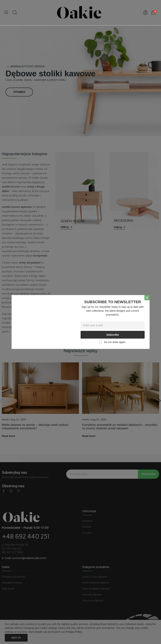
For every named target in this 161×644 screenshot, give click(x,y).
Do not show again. (115, 342)
